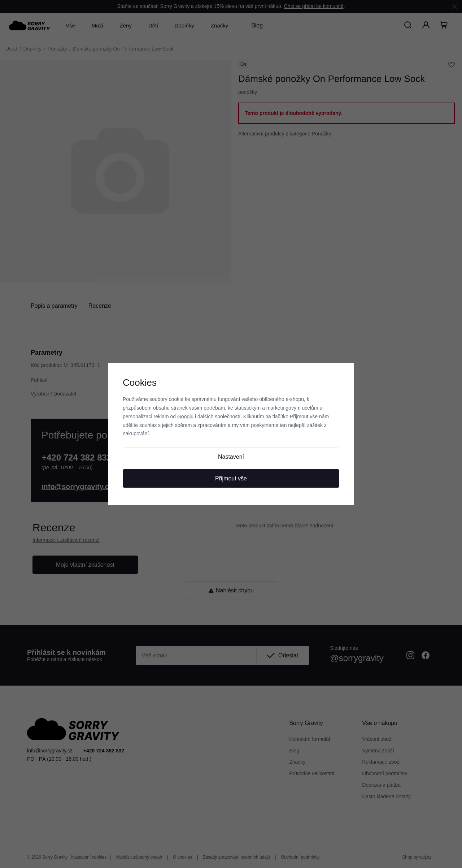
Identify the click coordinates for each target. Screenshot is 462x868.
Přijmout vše (231, 478)
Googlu (185, 416)
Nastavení (231, 457)
